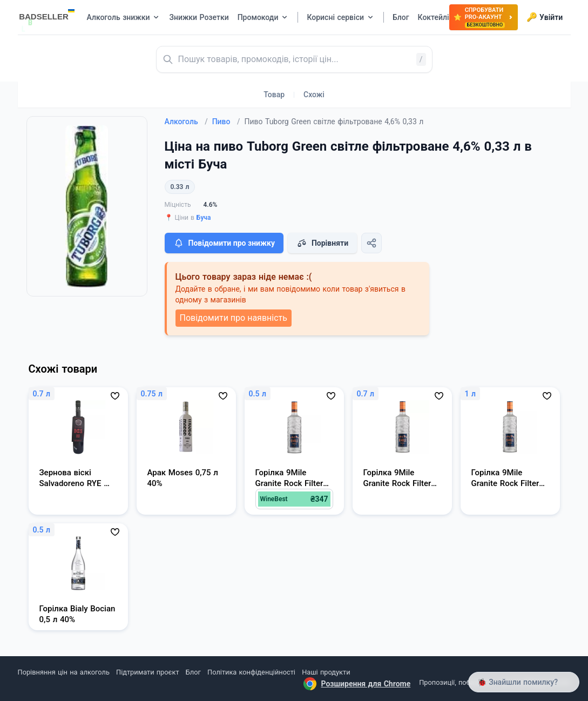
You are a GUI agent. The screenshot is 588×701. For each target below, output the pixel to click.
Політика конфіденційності (251, 672)
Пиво (226, 122)
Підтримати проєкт (147, 672)
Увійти (545, 17)
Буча (204, 218)
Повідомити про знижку (224, 243)
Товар (274, 95)
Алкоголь (186, 122)
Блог (193, 672)
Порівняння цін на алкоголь (64, 672)
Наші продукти (326, 672)
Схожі (314, 95)
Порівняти (322, 243)
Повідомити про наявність (234, 318)
